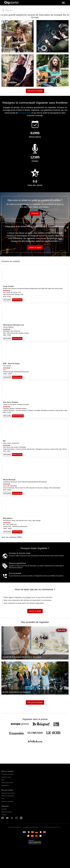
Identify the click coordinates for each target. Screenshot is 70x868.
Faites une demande (8, 796)
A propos (4, 809)
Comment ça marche (8, 793)
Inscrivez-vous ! (6, 777)
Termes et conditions (15, 827)
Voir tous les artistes (35, 91)
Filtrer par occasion (7, 801)
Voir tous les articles (35, 702)
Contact (4, 815)
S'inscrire (35, 213)
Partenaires (5, 785)
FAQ (3, 780)
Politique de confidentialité (31, 827)
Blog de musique (7, 812)
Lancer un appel (35, 247)
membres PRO (25, 113)
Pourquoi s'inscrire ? (8, 774)
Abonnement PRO (7, 783)
